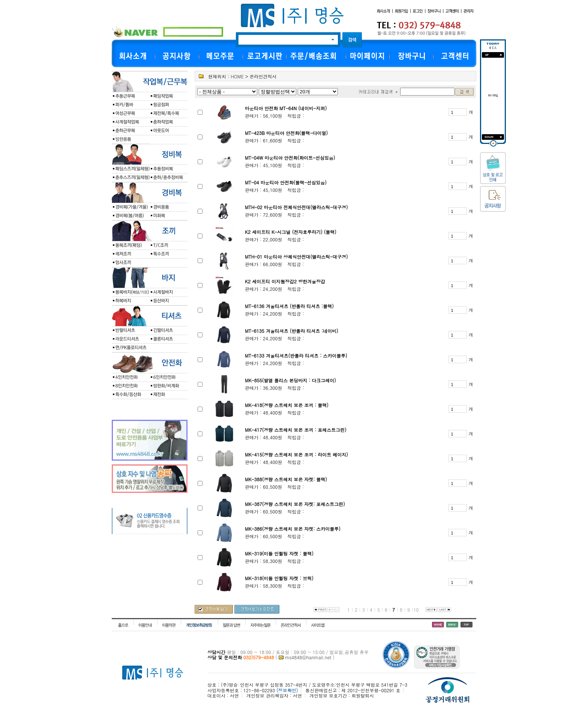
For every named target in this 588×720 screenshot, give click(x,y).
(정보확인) (287, 690)
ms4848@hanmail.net (308, 657)
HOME (237, 76)
